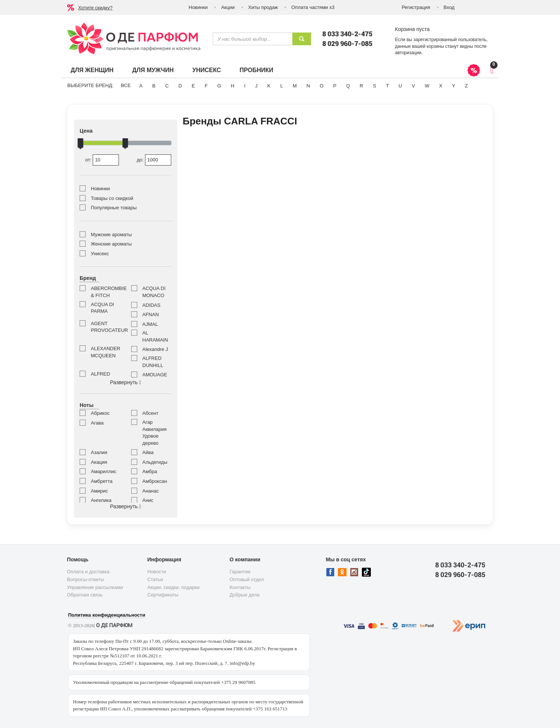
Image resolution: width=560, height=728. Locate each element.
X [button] (441, 86)
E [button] (193, 86)
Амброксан (155, 481)
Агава (97, 423)
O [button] (321, 86)
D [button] (180, 86)
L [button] (282, 86)
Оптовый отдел (247, 579)
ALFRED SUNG (100, 377)
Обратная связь (85, 595)
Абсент (150, 413)
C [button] (167, 86)
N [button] (308, 86)
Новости (157, 572)
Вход (449, 7)
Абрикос (100, 413)
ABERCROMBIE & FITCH (105, 292)
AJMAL (150, 324)
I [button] (245, 86)
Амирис (99, 491)
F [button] (206, 86)
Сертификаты (163, 595)
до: (154, 160)
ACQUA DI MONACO (154, 292)
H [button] (232, 86)
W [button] (427, 86)
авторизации (408, 53)
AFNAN (151, 314)
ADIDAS (151, 305)
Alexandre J (155, 349)
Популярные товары (114, 208)
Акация (99, 462)
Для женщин (92, 70)
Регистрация (416, 7)
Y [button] (454, 86)
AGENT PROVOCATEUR (105, 327)
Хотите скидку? (95, 8)
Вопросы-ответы (85, 579)
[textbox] (253, 39)
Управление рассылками (95, 587)
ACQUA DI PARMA (102, 308)
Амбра (150, 471)
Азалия (99, 452)
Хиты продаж (263, 7)
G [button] (219, 86)
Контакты (240, 587)
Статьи (155, 579)
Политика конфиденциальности (107, 615)
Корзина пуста (413, 29)
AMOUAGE (155, 375)
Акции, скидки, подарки (173, 587)
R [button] (361, 86)
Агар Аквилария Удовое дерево (155, 433)
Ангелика (101, 500)
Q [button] (348, 86)
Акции (228, 7)
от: (102, 160)
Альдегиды (155, 462)
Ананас (151, 491)
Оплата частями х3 (313, 7)
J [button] (257, 86)
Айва (148, 452)
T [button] (387, 86)
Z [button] (467, 86)
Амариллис (104, 471)
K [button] (269, 86)
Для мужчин (153, 70)
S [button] (374, 86)
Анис (148, 500)
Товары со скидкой (112, 198)
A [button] (141, 86)
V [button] (413, 86)
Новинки (198, 7)
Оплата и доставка (88, 572)
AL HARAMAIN (155, 336)
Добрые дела (244, 595)
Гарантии (240, 572)
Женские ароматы (111, 244)
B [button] (154, 86)
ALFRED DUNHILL (153, 362)
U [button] (400, 86)
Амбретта (102, 481)
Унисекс (206, 70)
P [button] (335, 86)
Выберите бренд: (90, 85)
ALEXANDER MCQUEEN (105, 352)
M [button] (295, 86)
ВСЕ (126, 85)
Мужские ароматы (111, 235)
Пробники (256, 70)
